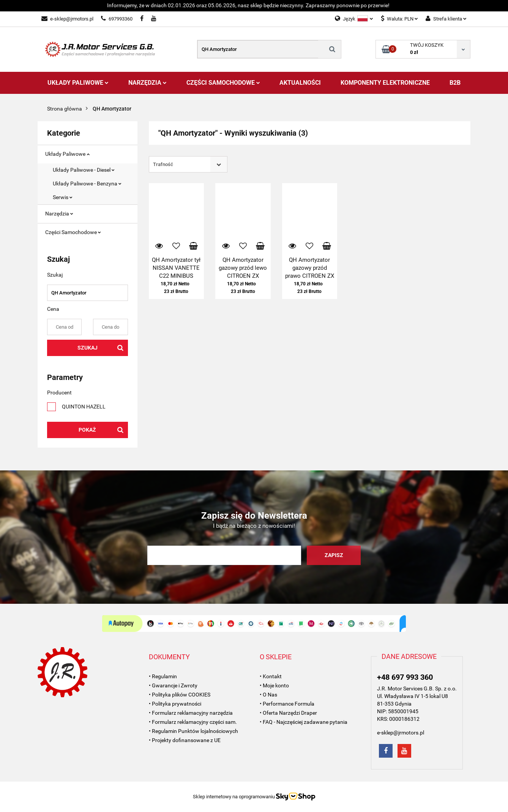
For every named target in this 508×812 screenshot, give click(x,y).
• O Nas (268, 695)
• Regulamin (163, 676)
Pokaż (87, 430)
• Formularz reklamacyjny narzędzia (191, 713)
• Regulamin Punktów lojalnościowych (193, 731)
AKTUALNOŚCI (300, 83)
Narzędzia (148, 83)
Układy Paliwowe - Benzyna (87, 184)
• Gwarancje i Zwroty (173, 685)
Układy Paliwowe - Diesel (84, 170)
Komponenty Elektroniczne (385, 83)
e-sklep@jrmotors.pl (67, 19)
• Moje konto (274, 685)
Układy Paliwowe (78, 83)
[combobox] (188, 164)
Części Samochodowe (223, 83)
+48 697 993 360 (405, 677)
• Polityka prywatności (175, 704)
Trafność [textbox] (163, 164)
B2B (455, 83)
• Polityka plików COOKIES (180, 695)
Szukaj (88, 348)
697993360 (117, 19)
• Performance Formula (287, 704)
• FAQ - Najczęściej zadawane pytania (304, 722)
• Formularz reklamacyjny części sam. (193, 722)
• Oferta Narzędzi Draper (288, 713)
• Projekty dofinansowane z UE (185, 740)
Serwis (63, 197)
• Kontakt (271, 676)
